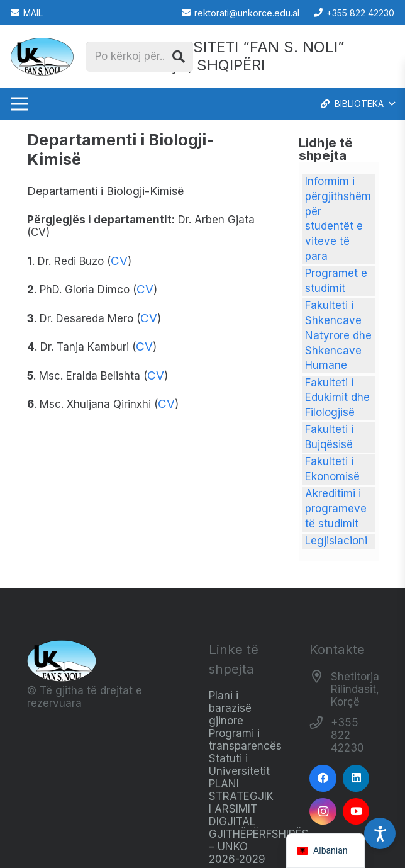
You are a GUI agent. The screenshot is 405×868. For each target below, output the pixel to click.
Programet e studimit (336, 281)
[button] (357, 104)
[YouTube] (356, 812)
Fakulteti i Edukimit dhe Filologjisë (337, 398)
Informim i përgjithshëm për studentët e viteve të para (338, 219)
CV (119, 261)
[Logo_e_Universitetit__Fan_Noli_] (42, 57)
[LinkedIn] (356, 778)
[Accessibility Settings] (380, 833)
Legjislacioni (336, 541)
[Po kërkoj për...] (140, 57)
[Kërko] (179, 57)
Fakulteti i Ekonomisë (332, 469)
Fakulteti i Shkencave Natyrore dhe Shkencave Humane (338, 335)
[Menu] (19, 104)
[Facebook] (323, 778)
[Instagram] (323, 812)
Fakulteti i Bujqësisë (329, 437)
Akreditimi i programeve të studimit (336, 509)
